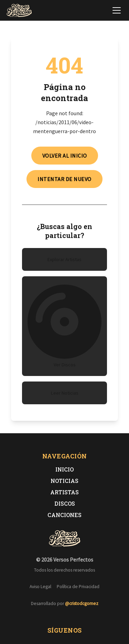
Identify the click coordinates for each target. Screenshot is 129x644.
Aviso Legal (40, 587)
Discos (65, 503)
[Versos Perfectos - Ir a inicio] (19, 10)
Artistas (64, 492)
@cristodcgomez (82, 603)
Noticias (64, 481)
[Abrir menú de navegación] (117, 10)
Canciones (64, 515)
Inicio (64, 469)
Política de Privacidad (78, 587)
